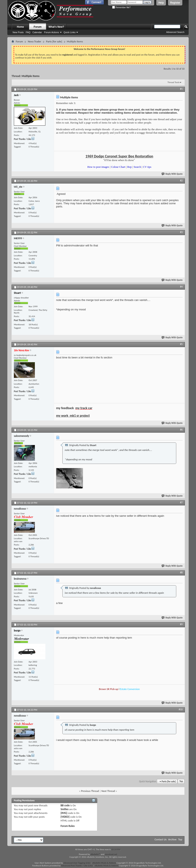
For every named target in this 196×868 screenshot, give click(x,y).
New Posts (18, 32)
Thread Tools (173, 82)
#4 (181, 287)
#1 (181, 89)
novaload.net (111, 854)
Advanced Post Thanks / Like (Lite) (77, 866)
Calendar (37, 32)
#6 (181, 430)
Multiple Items (31, 76)
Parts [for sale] (54, 41)
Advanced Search (175, 32)
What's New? (56, 27)
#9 (181, 624)
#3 (181, 232)
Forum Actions (51, 32)
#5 (181, 344)
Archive (172, 839)
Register (175, 3)
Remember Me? (121, 7)
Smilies (64, 809)
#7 (181, 502)
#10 (181, 709)
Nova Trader (34, 41)
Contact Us (161, 839)
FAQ (28, 32)
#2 (181, 181)
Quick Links (70, 32)
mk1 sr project (80, 416)
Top (181, 781)
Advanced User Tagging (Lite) (77, 863)
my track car (84, 408)
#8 (181, 573)
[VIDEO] (65, 817)
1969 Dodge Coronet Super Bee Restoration (119, 156)
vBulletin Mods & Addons (104, 863)
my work (62, 416)
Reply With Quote (172, 174)
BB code (65, 805)
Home (20, 27)
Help (161, 3)
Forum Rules (68, 826)
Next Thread (108, 791)
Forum (37, 27)
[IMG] (64, 813)
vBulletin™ (95, 854)
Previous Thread (90, 791)
